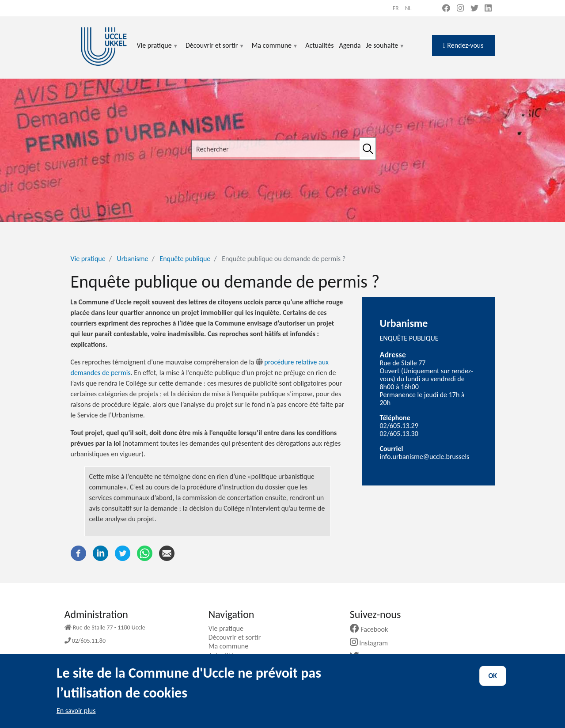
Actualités (319, 45)
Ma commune (275, 51)
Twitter (369, 657)
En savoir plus (76, 719)
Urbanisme (133, 259)
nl (408, 8)
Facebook (372, 629)
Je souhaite (386, 51)
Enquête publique (185, 259)
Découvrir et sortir (215, 51)
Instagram (372, 643)
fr (396, 8)
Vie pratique (158, 51)
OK (493, 684)
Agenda (350, 45)
